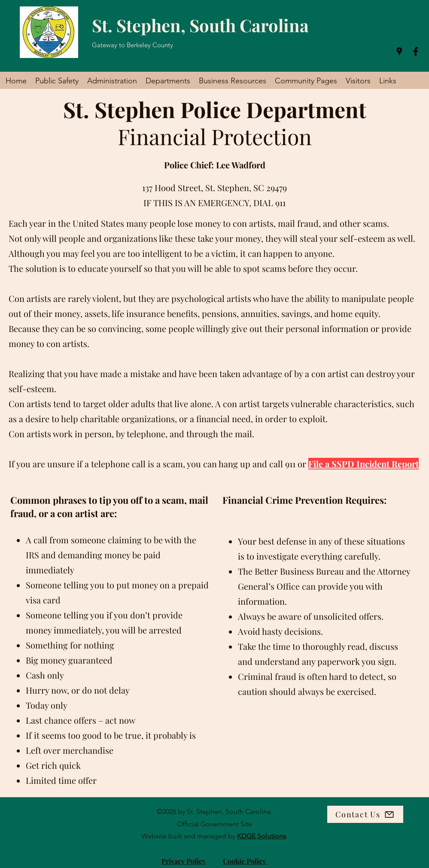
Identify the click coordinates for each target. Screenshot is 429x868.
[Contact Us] (365, 814)
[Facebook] (416, 52)
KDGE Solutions (262, 836)
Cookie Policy (245, 861)
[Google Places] (399, 52)
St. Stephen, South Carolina (200, 25)
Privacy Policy (184, 861)
